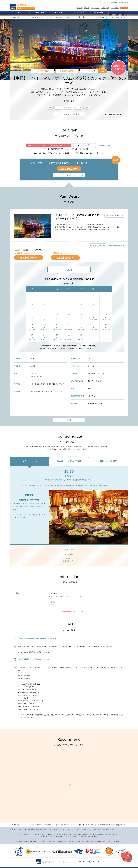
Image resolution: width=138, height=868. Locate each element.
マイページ (124, 8)
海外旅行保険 (39, 834)
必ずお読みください (69, 611)
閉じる (69, 175)
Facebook (59, 836)
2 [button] (71, 815)
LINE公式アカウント (71, 836)
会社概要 (20, 841)
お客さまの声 (105, 8)
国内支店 (86, 8)
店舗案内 (26, 841)
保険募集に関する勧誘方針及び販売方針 (59, 834)
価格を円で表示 (105, 145)
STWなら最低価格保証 (114, 246)
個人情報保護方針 (111, 834)
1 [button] (67, 815)
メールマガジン (95, 8)
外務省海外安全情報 (81, 834)
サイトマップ (51, 841)
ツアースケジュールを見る (69, 114)
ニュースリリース (41, 841)
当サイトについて (73, 841)
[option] (28, 779)
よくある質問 (115, 8)
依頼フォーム (106, 841)
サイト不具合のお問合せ (86, 841)
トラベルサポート (26, 834)
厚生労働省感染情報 (96, 834)
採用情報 (32, 841)
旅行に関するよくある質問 (89, 836)
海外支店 (79, 8)
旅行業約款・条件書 (46, 836)
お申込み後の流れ (61, 841)
